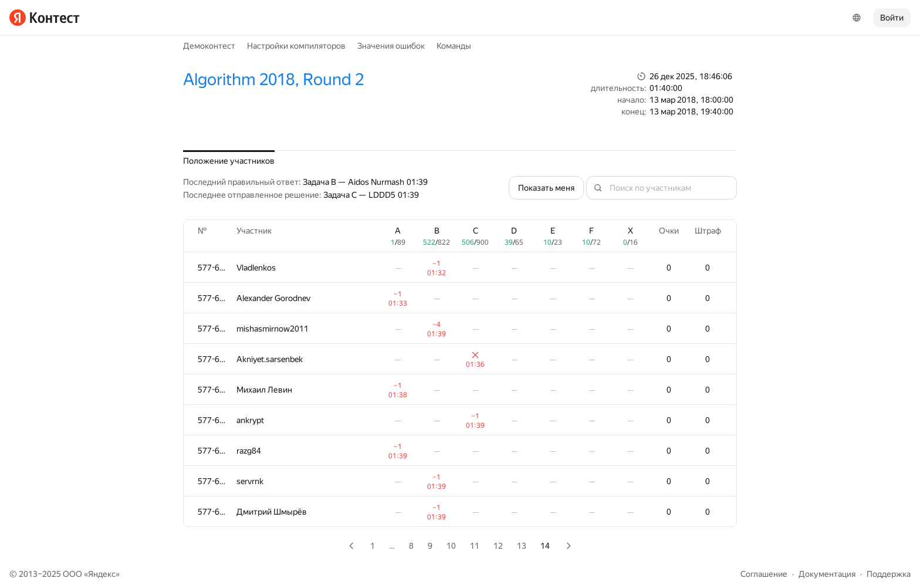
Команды (454, 46)
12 (498, 546)
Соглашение (764, 574)
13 (522, 546)
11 (475, 546)
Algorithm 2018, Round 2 (273, 80)
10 (451, 546)
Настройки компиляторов (296, 46)
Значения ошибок (391, 46)
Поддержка (889, 574)
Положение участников (229, 161)
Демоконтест (209, 46)
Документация (827, 574)
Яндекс (102, 574)
